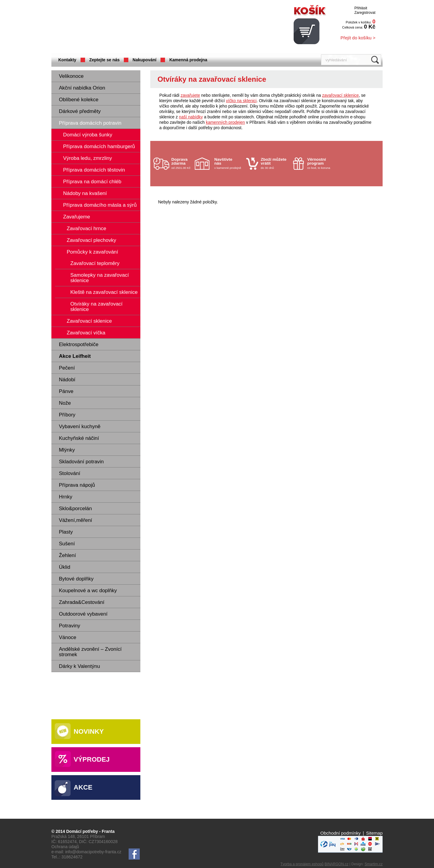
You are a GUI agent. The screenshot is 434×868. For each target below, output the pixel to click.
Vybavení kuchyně (80, 426)
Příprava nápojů (77, 485)
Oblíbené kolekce (79, 100)
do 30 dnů (275, 163)
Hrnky (66, 497)
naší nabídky (191, 117)
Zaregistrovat (365, 13)
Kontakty (67, 60)
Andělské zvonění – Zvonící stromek (90, 652)
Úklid (65, 567)
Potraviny (70, 626)
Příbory (67, 415)
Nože (65, 403)
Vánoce (68, 637)
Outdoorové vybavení (83, 614)
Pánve (66, 391)
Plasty (66, 532)
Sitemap (374, 833)
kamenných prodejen (225, 122)
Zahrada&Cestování (82, 602)
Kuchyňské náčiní (79, 438)
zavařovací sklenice (341, 95)
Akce (83, 787)
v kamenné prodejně (229, 163)
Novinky (89, 731)
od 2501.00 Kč (182, 163)
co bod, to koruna (322, 163)
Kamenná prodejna (188, 60)
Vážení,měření (76, 520)
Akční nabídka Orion (82, 88)
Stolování (70, 473)
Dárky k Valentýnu (79, 666)
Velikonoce (71, 76)
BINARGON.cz (336, 864)
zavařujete (190, 95)
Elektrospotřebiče (79, 344)
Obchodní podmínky (341, 833)
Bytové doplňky (76, 579)
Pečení (67, 368)
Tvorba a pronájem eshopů (302, 864)
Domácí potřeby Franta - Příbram (111, 27)
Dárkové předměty (80, 111)
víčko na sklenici (241, 101)
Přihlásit (361, 8)
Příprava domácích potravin (90, 123)
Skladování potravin (81, 462)
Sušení (67, 544)
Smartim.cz (374, 864)
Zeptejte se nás (104, 60)
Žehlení (67, 555)
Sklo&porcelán (75, 509)
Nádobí (67, 380)
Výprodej (92, 759)
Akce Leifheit (75, 356)
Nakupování (144, 60)
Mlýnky (67, 450)
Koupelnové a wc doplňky (88, 591)
